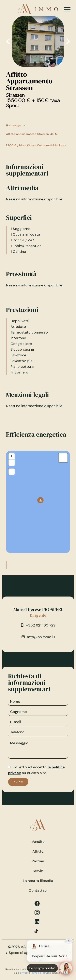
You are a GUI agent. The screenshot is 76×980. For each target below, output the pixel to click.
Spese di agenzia (23, 953)
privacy (24, 973)
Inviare (18, 782)
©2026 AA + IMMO (24, 947)
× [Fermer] (69, 941)
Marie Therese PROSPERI (38, 609)
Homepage (13, 125)
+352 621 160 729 (41, 625)
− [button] (12, 463)
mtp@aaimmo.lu (41, 637)
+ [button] (12, 456)
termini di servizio (41, 973)
